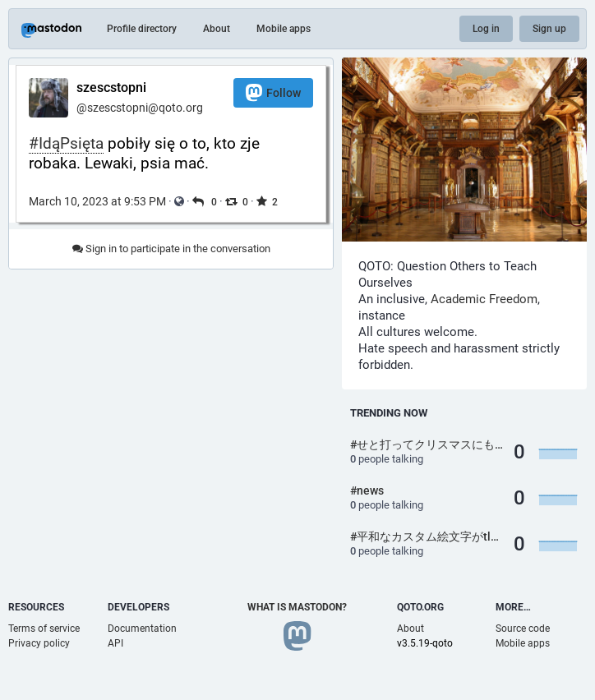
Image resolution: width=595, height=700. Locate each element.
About (217, 29)
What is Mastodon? (297, 607)
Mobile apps (284, 29)
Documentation (142, 629)
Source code (523, 629)
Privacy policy (39, 643)
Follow (273, 92)
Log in (486, 29)
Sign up (549, 29)
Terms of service (44, 629)
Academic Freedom (484, 299)
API (115, 643)
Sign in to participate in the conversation (171, 249)
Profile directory (142, 29)
